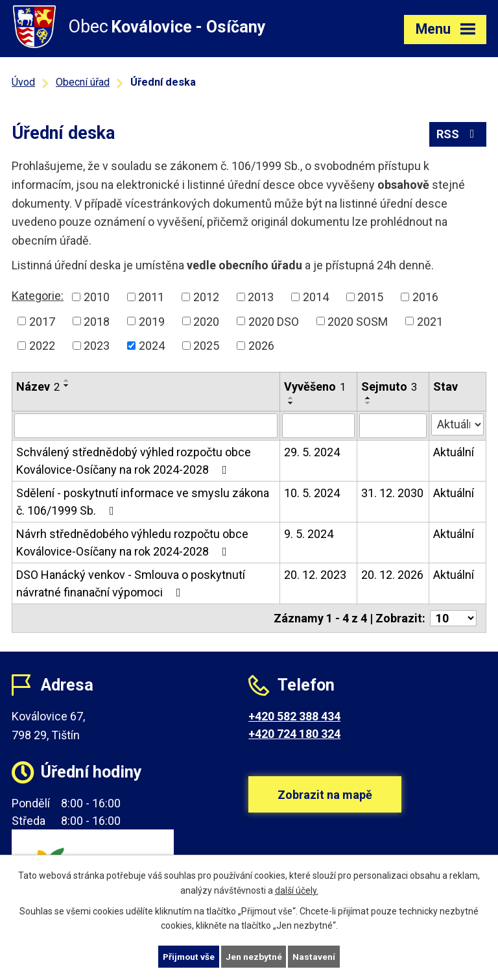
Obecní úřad (83, 82)
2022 (42, 346)
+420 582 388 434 (294, 716)
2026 (261, 346)
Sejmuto (389, 386)
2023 (97, 346)
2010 (97, 297)
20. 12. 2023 (315, 575)
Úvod (23, 82)
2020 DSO (274, 321)
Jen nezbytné (255, 956)
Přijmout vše (188, 956)
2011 (151, 297)
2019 (152, 321)
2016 (425, 297)
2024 (152, 346)
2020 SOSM (358, 321)
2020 (206, 321)
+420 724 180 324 (294, 734)
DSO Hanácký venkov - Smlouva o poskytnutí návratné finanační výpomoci (131, 583)
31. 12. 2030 (392, 493)
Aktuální (454, 452)
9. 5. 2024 (309, 534)
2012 (206, 297)
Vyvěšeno (315, 386)
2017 (42, 321)
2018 (97, 321)
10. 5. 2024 (312, 493)
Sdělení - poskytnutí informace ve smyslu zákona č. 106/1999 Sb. (143, 502)
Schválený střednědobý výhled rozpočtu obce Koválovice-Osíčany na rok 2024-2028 (134, 461)
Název (38, 386)
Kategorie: (38, 296)
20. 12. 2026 (392, 575)
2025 (206, 346)
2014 (316, 297)
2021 (430, 321)
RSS (458, 135)
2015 (370, 297)
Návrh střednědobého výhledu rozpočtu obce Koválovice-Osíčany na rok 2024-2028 (132, 543)
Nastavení (315, 956)
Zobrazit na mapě (325, 798)
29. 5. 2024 (312, 452)
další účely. (297, 890)
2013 (261, 297)
